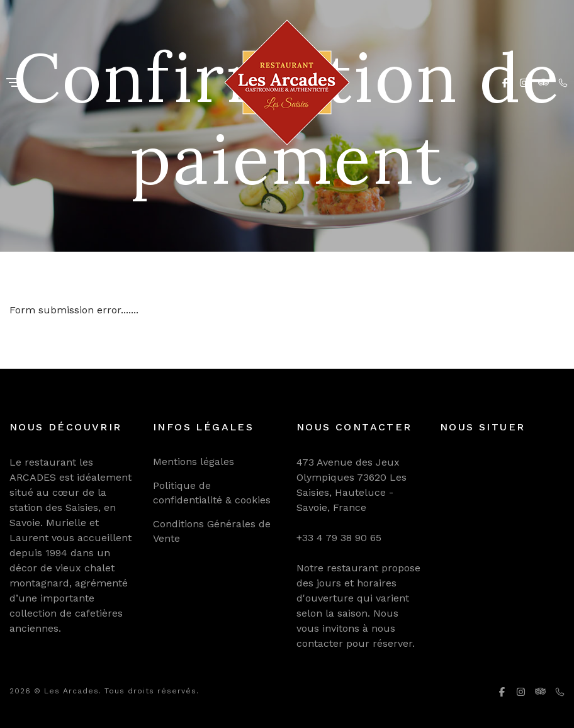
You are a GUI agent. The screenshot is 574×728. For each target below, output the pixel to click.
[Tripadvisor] (543, 82)
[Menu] (14, 83)
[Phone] (563, 82)
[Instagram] (524, 82)
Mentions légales (194, 462)
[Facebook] (505, 82)
